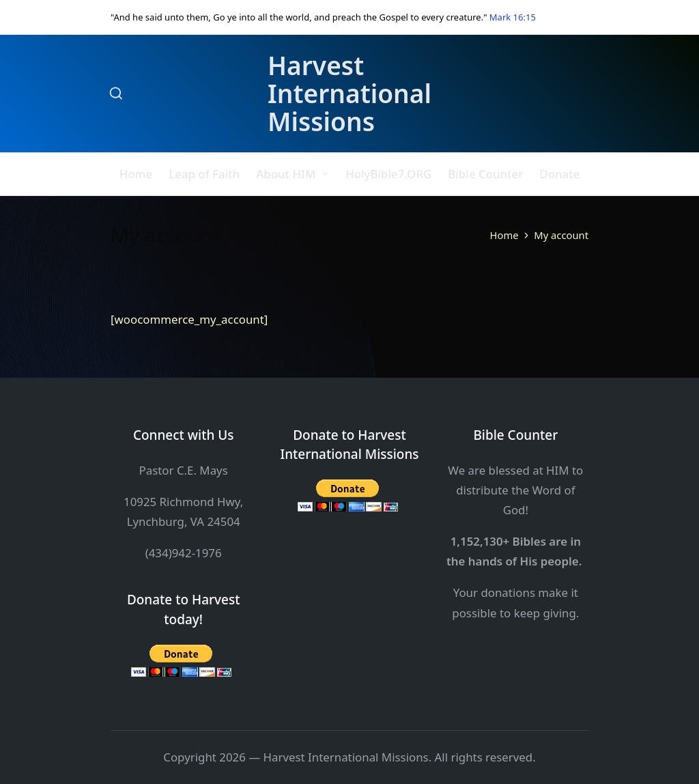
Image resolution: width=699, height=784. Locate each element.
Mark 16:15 (513, 17)
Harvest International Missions (349, 94)
